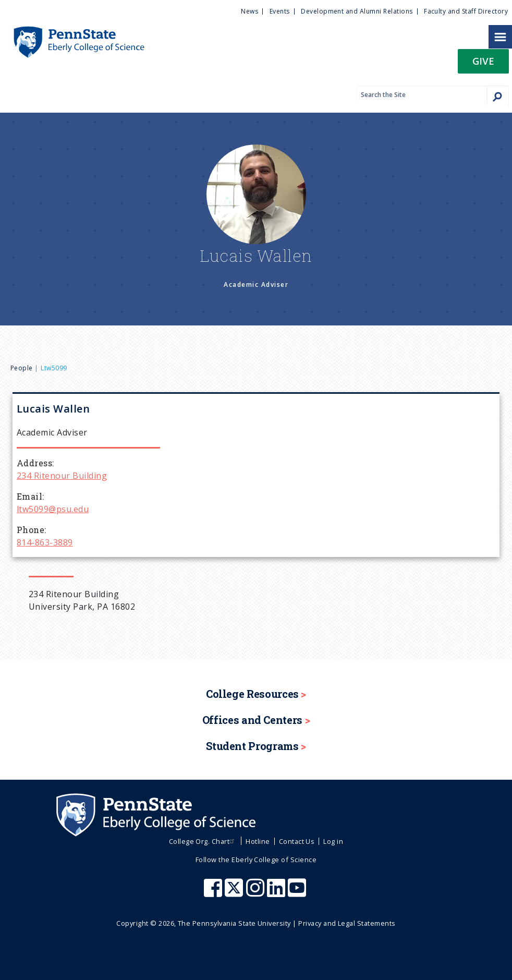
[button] (483, 64)
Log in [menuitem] (333, 841)
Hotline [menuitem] (258, 841)
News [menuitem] (249, 11)
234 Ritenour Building (62, 476)
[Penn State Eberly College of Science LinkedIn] (277, 893)
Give (483, 61)
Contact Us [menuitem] (297, 841)
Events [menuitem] (280, 11)
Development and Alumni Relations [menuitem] (357, 11)
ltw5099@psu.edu (53, 509)
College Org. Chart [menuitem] (203, 841)
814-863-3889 (45, 542)
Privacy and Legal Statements (347, 923)
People (22, 368)
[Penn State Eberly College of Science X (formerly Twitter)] (235, 893)
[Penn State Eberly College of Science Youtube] (298, 893)
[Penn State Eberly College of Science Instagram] (257, 893)
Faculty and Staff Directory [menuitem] (466, 11)
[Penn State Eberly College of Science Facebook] (214, 893)
